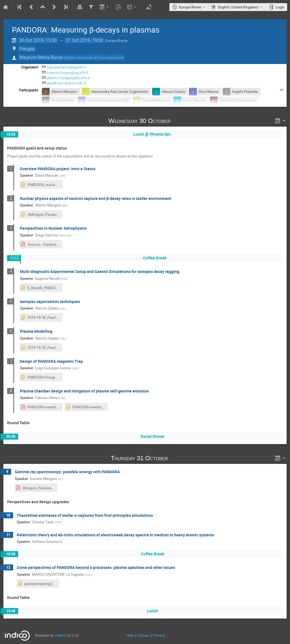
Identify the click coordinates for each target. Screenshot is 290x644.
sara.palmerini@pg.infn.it (66, 67)
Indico (60, 635)
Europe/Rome (190, 7)
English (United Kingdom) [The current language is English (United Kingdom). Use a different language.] (238, 7)
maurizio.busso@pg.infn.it (67, 73)
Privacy (159, 635)
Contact (143, 635)
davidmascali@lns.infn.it (66, 83)
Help (130, 635)
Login (280, 7)
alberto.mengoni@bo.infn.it (68, 78)
